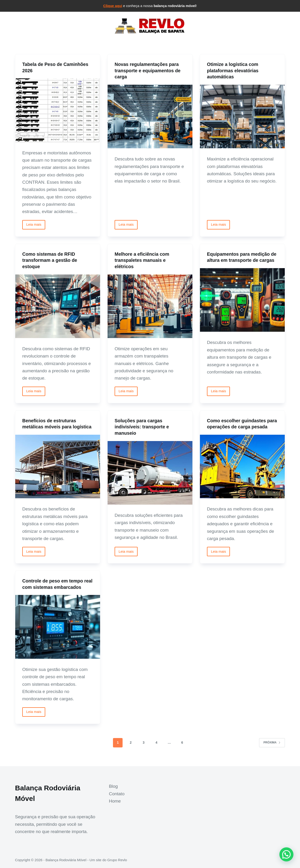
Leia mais (36, 226)
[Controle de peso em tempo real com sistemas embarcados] (58, 632)
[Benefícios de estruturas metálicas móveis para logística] (58, 466)
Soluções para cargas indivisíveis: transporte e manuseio (142, 426)
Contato (117, 794)
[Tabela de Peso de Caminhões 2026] (58, 110)
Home (115, 801)
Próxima (272, 747)
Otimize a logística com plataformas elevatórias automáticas (233, 70)
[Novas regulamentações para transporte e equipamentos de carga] (150, 116)
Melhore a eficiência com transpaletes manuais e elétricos (142, 260)
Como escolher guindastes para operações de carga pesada (237, 426)
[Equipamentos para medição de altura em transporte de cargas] (242, 300)
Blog (113, 786)
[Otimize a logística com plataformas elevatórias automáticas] (242, 116)
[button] (286, 854)
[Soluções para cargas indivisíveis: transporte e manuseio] (150, 472)
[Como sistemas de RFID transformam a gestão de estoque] (58, 306)
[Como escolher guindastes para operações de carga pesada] (242, 472)
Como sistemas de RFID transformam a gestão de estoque (50, 260)
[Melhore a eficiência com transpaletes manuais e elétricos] (150, 306)
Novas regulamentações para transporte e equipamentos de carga (148, 70)
